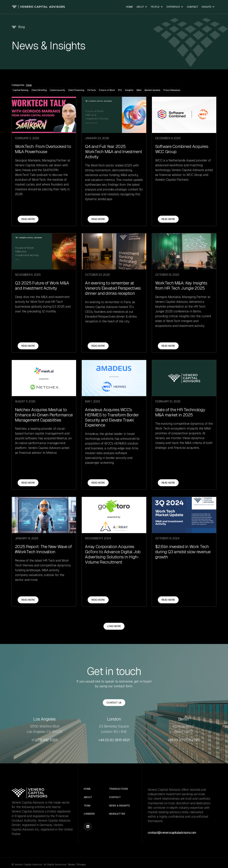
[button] (142, 7)
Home (129, 7)
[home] (38, 7)
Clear (29, 85)
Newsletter (117, 827)
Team (87, 818)
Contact (192, 7)
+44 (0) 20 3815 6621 (114, 753)
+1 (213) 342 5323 (45, 753)
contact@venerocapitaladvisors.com (172, 845)
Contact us (114, 703)
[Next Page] (114, 639)
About (88, 810)
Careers (89, 827)
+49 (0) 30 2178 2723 (183, 753)
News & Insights (119, 818)
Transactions (119, 802)
